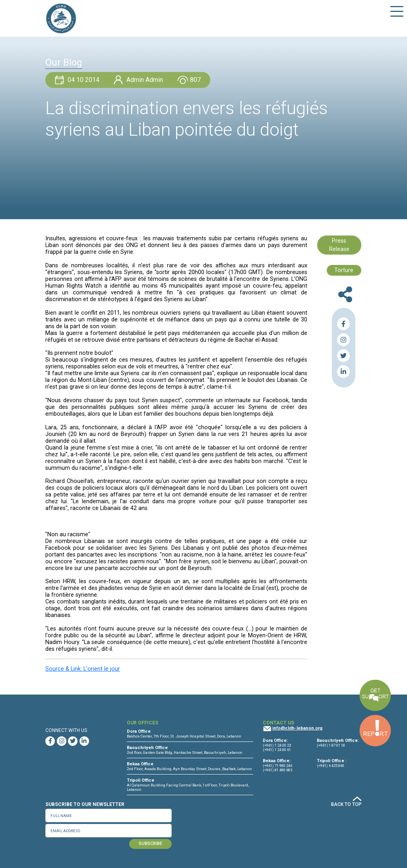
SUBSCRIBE (150, 844)
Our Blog (64, 62)
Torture (344, 270)
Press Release (339, 245)
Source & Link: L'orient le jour (83, 669)
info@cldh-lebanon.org (297, 728)
